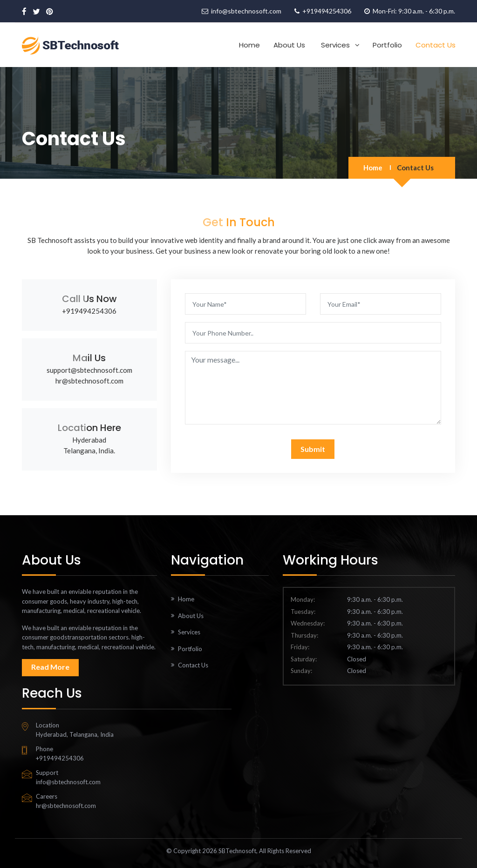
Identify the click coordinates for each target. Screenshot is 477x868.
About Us (289, 45)
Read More (50, 667)
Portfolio (387, 45)
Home (249, 45)
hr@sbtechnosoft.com (89, 381)
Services (335, 45)
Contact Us (436, 45)
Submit (313, 449)
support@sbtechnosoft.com (89, 370)
